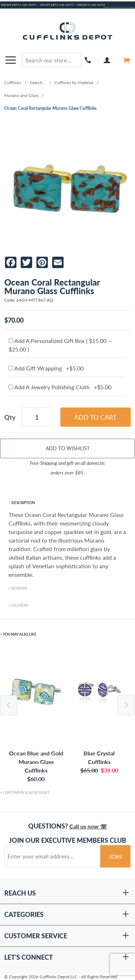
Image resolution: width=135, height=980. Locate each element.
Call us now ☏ (88, 826)
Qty (10, 417)
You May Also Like (20, 634)
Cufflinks (13, 83)
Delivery (20, 605)
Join (115, 856)
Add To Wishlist (68, 448)
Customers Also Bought (26, 792)
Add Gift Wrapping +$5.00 (46, 368)
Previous (9, 705)
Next (126, 705)
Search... (38, 83)
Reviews (19, 588)
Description (23, 503)
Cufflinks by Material (74, 83)
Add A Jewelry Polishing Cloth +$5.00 (60, 387)
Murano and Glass (21, 95)
